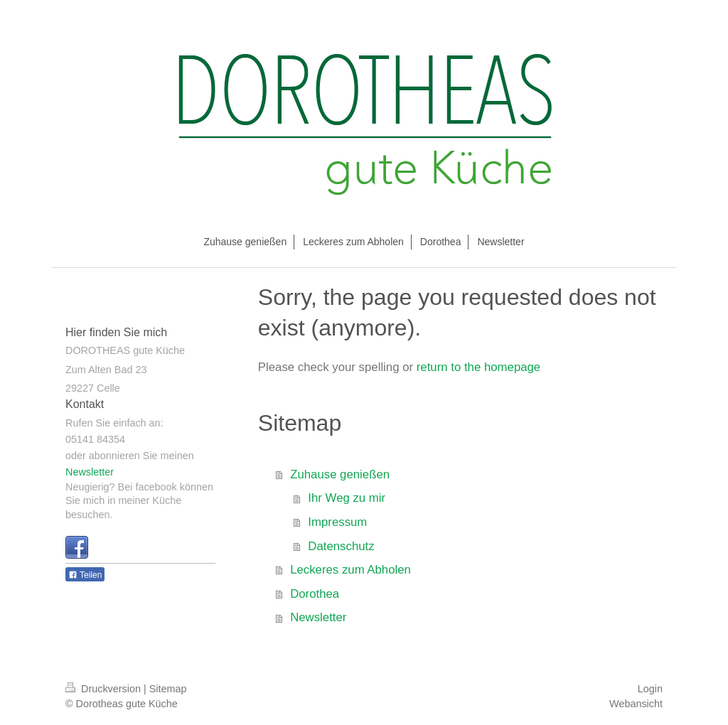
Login (650, 689)
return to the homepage (478, 367)
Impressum (337, 522)
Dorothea (315, 594)
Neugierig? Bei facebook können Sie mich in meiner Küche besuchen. (139, 501)
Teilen (85, 575)
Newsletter (318, 617)
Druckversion (105, 689)
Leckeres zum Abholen (350, 570)
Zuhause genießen (340, 474)
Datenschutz (341, 546)
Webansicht (636, 704)
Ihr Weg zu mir (347, 498)
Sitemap (168, 689)
